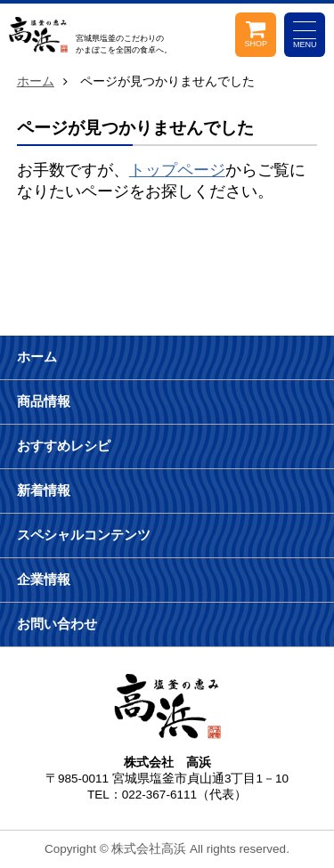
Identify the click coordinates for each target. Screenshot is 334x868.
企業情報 (44, 579)
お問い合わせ (57, 624)
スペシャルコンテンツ (84, 535)
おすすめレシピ (64, 446)
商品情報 (44, 401)
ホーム (36, 81)
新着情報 (44, 490)
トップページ (177, 170)
